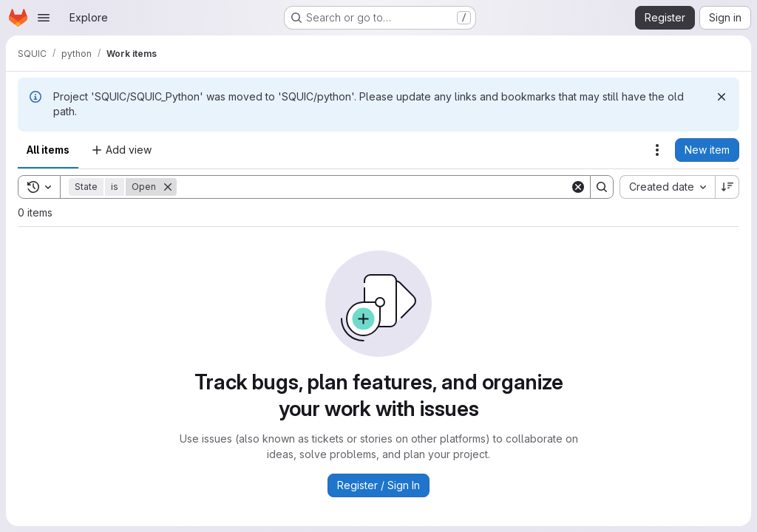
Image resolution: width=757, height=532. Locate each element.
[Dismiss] (722, 97)
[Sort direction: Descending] (727, 187)
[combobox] (667, 187)
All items (48, 150)
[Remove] (168, 187)
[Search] (373, 187)
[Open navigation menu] (44, 18)
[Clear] (578, 187)
